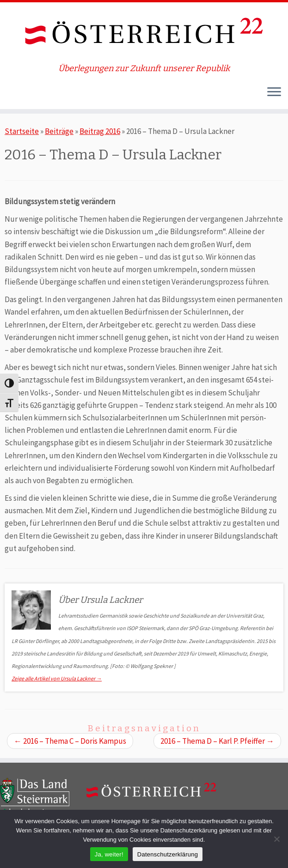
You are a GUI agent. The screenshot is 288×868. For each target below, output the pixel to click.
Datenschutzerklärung (168, 854)
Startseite (22, 131)
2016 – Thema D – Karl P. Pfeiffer (217, 741)
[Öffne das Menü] (274, 92)
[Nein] (276, 839)
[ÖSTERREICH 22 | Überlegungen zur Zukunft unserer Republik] (144, 33)
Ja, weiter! (109, 854)
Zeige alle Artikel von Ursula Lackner (57, 678)
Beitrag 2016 (100, 131)
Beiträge (59, 131)
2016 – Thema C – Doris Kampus (70, 741)
